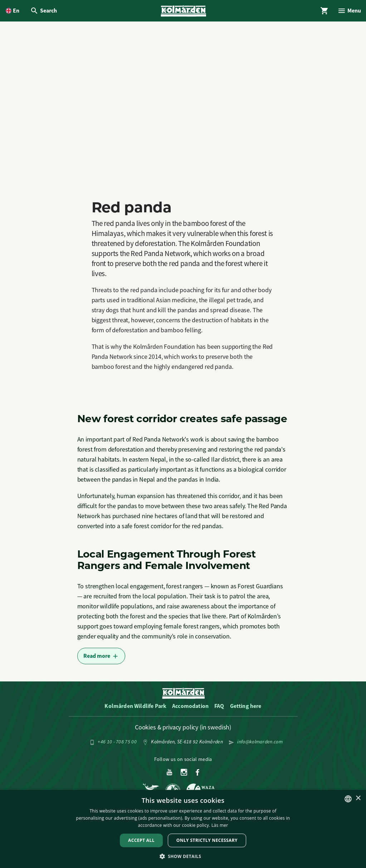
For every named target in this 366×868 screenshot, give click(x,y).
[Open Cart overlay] (323, 11)
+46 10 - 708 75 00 (117, 743)
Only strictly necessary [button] (207, 840)
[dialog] (183, 829)
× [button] (358, 798)
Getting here (246, 707)
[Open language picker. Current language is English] (13, 11)
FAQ (219, 707)
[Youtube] (169, 774)
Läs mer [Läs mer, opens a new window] (220, 825)
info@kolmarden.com (260, 743)
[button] (183, 856)
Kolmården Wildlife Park (135, 707)
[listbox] (348, 799)
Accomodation (190, 707)
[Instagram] (184, 774)
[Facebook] (197, 774)
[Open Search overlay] (44, 11)
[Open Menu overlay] (348, 11)
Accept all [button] (141, 840)
